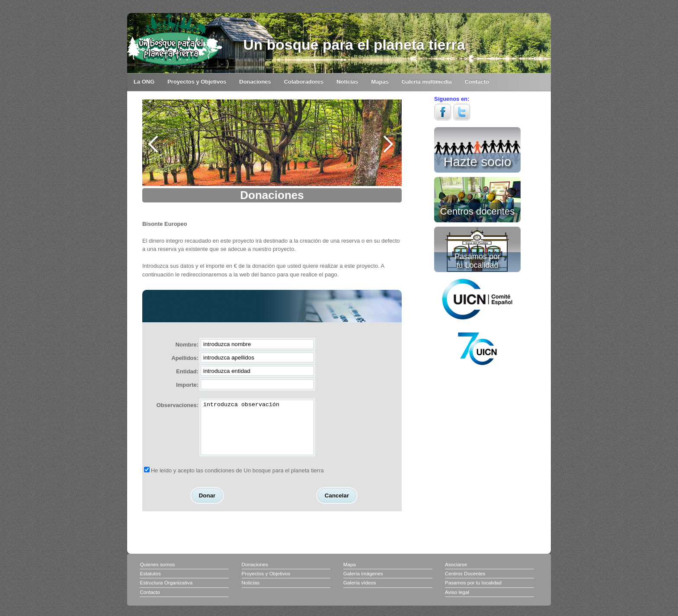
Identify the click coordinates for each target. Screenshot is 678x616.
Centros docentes (477, 211)
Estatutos (150, 584)
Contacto (477, 82)
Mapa (350, 575)
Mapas (380, 82)
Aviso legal (457, 602)
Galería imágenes (363, 584)
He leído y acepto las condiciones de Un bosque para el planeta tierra (237, 481)
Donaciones (255, 82)
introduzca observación (257, 433)
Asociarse (456, 575)
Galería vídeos (360, 593)
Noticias (347, 82)
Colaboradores (304, 82)
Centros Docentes (465, 584)
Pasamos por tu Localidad (477, 261)
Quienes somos (157, 575)
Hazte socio (478, 160)
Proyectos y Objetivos (197, 82)
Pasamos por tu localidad (473, 593)
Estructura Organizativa (166, 593)
